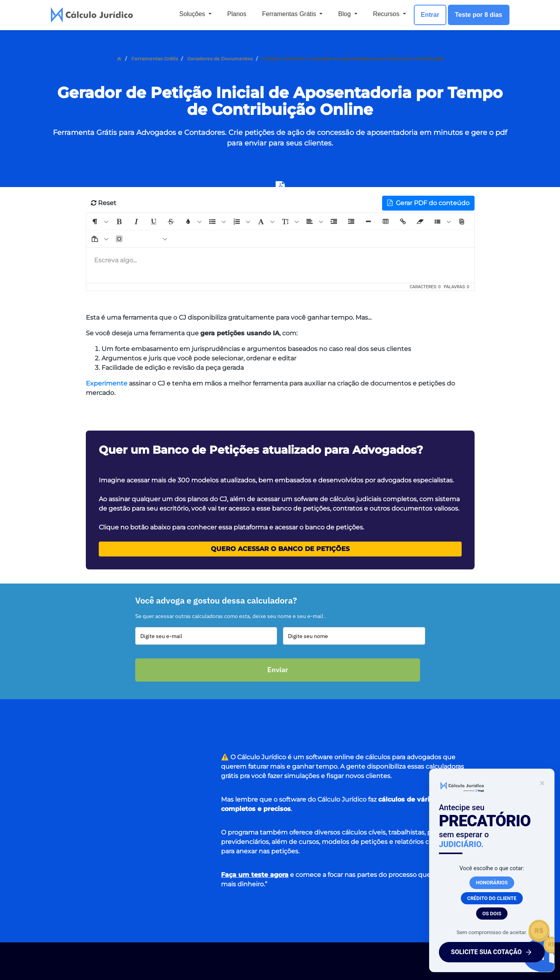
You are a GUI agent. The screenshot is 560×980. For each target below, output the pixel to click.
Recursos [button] (387, 14)
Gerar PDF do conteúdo (428, 203)
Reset (104, 203)
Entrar (430, 15)
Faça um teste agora (255, 875)
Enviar (278, 670)
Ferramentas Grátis (155, 59)
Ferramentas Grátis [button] (290, 14)
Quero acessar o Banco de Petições (280, 549)
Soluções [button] (193, 14)
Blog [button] (345, 14)
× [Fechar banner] (540, 783)
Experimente (107, 383)
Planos (237, 14)
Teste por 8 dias (479, 15)
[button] (95, 222)
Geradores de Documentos (220, 59)
